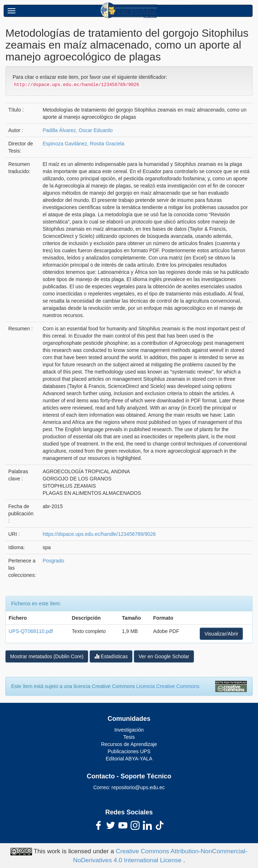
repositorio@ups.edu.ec (138, 787)
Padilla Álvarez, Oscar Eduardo (78, 130)
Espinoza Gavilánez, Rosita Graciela (83, 144)
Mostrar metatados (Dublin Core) (47, 656)
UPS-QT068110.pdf (31, 631)
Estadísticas (111, 656)
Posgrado (53, 561)
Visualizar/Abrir (221, 634)
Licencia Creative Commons (168, 686)
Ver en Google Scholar (164, 656)
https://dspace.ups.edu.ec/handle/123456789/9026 (99, 534)
